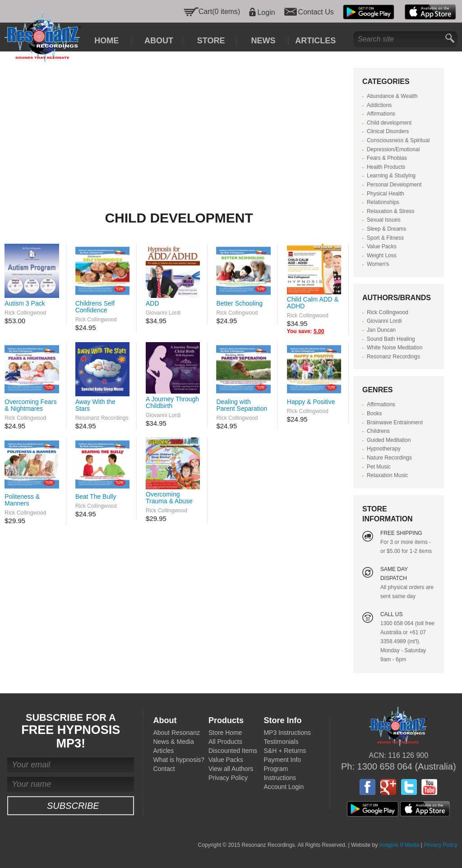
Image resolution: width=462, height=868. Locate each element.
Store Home (225, 733)
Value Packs (382, 246)
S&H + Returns (285, 751)
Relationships (383, 202)
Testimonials (281, 742)
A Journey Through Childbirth (172, 402)
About (159, 41)
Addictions (379, 105)
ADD (152, 303)
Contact (164, 769)
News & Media (173, 742)
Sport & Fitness (385, 238)
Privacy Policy (228, 778)
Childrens (378, 431)
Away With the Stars (95, 405)
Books (374, 413)
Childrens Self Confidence (95, 307)
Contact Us (316, 12)
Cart (205, 12)
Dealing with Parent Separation (242, 405)
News (263, 41)
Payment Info (282, 760)
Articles (315, 41)
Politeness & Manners (22, 500)
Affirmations (381, 114)
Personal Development (394, 185)
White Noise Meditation (395, 348)
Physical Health (386, 194)
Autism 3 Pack (25, 303)
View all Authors (231, 769)
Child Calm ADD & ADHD (313, 303)
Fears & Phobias (387, 158)
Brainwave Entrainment (395, 422)
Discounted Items (233, 751)
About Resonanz (176, 733)
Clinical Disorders (388, 131)
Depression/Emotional (393, 149)
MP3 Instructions (287, 733)
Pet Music (379, 467)
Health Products (386, 167)
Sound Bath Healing (391, 339)
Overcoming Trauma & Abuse (169, 498)
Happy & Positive (311, 402)
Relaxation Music (387, 475)
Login (266, 12)
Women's (378, 264)
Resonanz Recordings (102, 418)
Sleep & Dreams (386, 229)
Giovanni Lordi (163, 313)
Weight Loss (382, 255)
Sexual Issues (384, 220)
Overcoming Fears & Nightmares (30, 405)
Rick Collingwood (25, 313)
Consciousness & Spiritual (398, 140)
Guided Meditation (389, 440)
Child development (389, 123)
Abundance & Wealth (392, 96)
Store (211, 41)
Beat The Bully (96, 497)
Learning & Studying (391, 176)
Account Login (284, 787)
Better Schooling (239, 303)
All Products (225, 742)
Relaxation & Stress (390, 211)
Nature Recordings (389, 458)
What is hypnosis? (179, 760)
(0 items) (226, 12)
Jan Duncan (381, 330)
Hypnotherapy (384, 449)
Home (106, 41)
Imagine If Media (400, 845)
